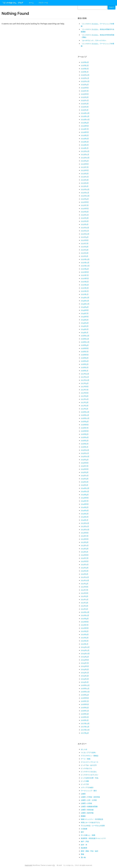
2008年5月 (85, 708)
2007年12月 (85, 724)
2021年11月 (85, 231)
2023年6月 (85, 170)
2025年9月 (85, 85)
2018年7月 (85, 352)
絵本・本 (84, 845)
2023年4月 (85, 177)
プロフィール (43, 3)
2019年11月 (85, 301)
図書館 (83, 816)
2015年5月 (85, 472)
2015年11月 (85, 453)
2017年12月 (85, 374)
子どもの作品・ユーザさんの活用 (93, 826)
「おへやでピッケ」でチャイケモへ (94, 40)
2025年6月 (85, 94)
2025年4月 (85, 100)
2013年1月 (85, 552)
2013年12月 (85, 523)
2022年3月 (85, 218)
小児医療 (84, 829)
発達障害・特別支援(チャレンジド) (93, 838)
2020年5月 (85, 282)
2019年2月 (85, 329)
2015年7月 (85, 466)
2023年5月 (85, 174)
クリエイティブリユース (90, 762)
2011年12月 (85, 577)
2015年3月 (85, 479)
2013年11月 (85, 526)
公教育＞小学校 (86, 803)
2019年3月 (85, 326)
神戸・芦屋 (85, 842)
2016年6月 (85, 431)
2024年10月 (85, 120)
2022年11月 (85, 193)
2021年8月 (85, 240)
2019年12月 (85, 298)
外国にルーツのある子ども (90, 822)
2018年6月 (85, 355)
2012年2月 (85, 571)
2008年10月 (85, 692)
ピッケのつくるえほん (89, 772)
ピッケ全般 (85, 781)
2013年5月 (85, 542)
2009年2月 (85, 679)
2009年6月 (85, 666)
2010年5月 (85, 631)
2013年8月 (85, 533)
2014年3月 (85, 514)
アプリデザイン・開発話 (90, 756)
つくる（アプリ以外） (89, 753)
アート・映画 (86, 759)
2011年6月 (85, 593)
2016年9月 (85, 422)
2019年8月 (85, 310)
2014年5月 (85, 507)
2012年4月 (85, 565)
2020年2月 (85, 291)
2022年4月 (85, 215)
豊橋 (82, 854)
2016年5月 (85, 434)
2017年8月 (85, 387)
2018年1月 (85, 371)
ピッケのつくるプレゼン (90, 775)
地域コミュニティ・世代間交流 (92, 819)
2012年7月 (85, 558)
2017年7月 (85, 390)
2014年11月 (85, 491)
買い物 (83, 857)
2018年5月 (85, 358)
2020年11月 (85, 263)
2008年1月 (85, 720)
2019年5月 (85, 320)
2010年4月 (85, 635)
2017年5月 (85, 396)
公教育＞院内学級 (87, 813)
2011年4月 (85, 600)
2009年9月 (85, 657)
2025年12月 (85, 75)
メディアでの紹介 (87, 787)
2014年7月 (85, 501)
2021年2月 (85, 253)
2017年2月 (85, 406)
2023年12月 (85, 151)
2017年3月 (85, 402)
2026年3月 (85, 66)
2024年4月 (85, 139)
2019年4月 (85, 323)
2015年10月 (85, 456)
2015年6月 (85, 469)
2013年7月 (85, 536)
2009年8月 (85, 660)
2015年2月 (85, 482)
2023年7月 (85, 167)
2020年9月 (85, 269)
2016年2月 (85, 444)
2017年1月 (85, 409)
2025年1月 (85, 110)
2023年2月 (85, 183)
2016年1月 (85, 447)
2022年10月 (85, 196)
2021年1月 (85, 256)
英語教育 (84, 848)
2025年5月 (85, 97)
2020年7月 (85, 275)
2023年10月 (85, 158)
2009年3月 (85, 676)
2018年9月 (85, 345)
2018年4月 (85, 361)
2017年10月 (85, 380)
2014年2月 (85, 517)
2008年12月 (85, 685)
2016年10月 (85, 418)
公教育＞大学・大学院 (89, 800)
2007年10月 (85, 730)
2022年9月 (85, 199)
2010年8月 (85, 622)
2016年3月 (85, 441)
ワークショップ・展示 (89, 791)
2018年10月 (85, 342)
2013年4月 (85, 546)
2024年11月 (85, 116)
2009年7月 (85, 663)
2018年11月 (85, 339)
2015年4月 (85, 476)
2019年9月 (85, 307)
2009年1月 (85, 682)
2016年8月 (85, 425)
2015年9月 (85, 460)
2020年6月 (85, 278)
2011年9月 (85, 584)
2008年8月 (85, 698)
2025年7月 (85, 91)
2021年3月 (85, 250)
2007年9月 (85, 733)
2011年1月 (84, 609)
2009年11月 (85, 650)
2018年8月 (85, 348)
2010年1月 (85, 644)
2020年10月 (85, 266)
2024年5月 (85, 135)
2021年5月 (85, 247)
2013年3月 (85, 549)
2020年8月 (85, 272)
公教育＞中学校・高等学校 (90, 797)
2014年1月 (85, 520)
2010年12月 (85, 612)
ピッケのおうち (86, 768)
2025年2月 (85, 107)
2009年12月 (85, 647)
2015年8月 (85, 463)
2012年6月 (85, 561)
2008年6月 (85, 704)
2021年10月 (85, 234)
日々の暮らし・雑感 (88, 835)
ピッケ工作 (85, 784)
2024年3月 (85, 142)
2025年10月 (85, 81)
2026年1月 (85, 72)
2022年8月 (85, 202)
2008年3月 (85, 714)
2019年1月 (85, 333)
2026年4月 (85, 62)
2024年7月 (85, 129)
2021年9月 (85, 237)
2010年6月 (85, 628)
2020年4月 (85, 285)
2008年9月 (85, 695)
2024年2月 (85, 145)
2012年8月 (85, 555)
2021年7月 (85, 244)
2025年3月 (85, 104)
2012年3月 (85, 568)
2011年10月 (85, 580)
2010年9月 (85, 619)
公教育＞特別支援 (87, 810)
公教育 (83, 794)
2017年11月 (85, 377)
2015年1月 (85, 485)
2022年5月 (85, 212)
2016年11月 (85, 415)
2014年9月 (85, 495)
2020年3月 (85, 288)
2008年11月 (85, 689)
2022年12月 (85, 189)
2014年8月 (85, 498)
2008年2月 (85, 717)
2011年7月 (85, 590)
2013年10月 (85, 530)
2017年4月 (85, 399)
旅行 (82, 832)
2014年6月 (85, 504)
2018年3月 (85, 364)
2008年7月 (85, 701)
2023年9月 (85, 161)
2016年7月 (85, 428)
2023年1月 (85, 186)
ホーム (31, 3)
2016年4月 (85, 437)
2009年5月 (85, 669)
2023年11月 (85, 155)
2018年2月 (85, 367)
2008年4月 (85, 711)
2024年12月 (85, 113)
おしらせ (84, 749)
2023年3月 (85, 180)
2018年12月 (85, 336)
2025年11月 (85, 78)
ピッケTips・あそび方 (89, 765)
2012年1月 (85, 574)
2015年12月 (85, 450)
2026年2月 (85, 69)
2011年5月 (85, 596)
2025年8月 (85, 88)
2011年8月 (85, 587)
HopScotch (29, 865)
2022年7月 (85, 205)
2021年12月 (85, 228)
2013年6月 (85, 539)
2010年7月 (85, 625)
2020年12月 (85, 259)
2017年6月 (85, 393)
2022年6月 (85, 209)
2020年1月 (85, 294)
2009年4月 (85, 673)
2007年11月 (85, 727)
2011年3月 (85, 603)
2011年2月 (85, 606)
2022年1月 (85, 224)
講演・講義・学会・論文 (90, 851)
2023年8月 (85, 164)
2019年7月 (85, 313)
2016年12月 (85, 412)
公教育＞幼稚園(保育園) (89, 807)
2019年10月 (85, 304)
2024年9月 (85, 123)
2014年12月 (85, 488)
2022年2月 (85, 221)
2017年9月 (85, 383)
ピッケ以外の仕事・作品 (90, 778)
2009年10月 (85, 654)
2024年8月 (85, 126)
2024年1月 (85, 148)
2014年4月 (85, 511)
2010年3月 (85, 638)
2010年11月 (85, 615)
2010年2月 (85, 641)
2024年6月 (85, 132)
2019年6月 (85, 317)
